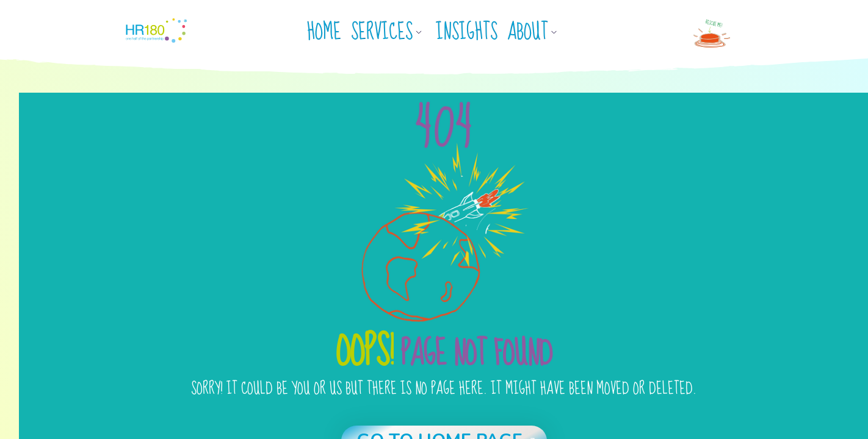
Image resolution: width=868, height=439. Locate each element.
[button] (391, 32)
